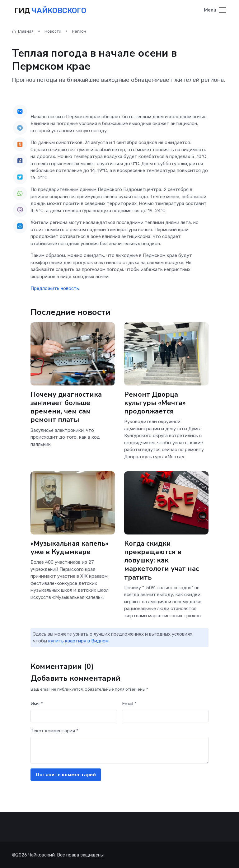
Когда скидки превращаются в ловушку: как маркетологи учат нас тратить (162, 560)
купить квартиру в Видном (78, 641)
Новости (53, 31)
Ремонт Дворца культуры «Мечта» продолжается (155, 403)
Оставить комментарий (66, 774)
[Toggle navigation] (216, 10)
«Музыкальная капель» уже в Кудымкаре (70, 547)
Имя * (37, 703)
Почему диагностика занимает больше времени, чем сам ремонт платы (66, 407)
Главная (23, 31)
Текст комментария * (54, 730)
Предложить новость (55, 288)
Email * (129, 703)
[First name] (74, 716)
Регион (79, 31)
